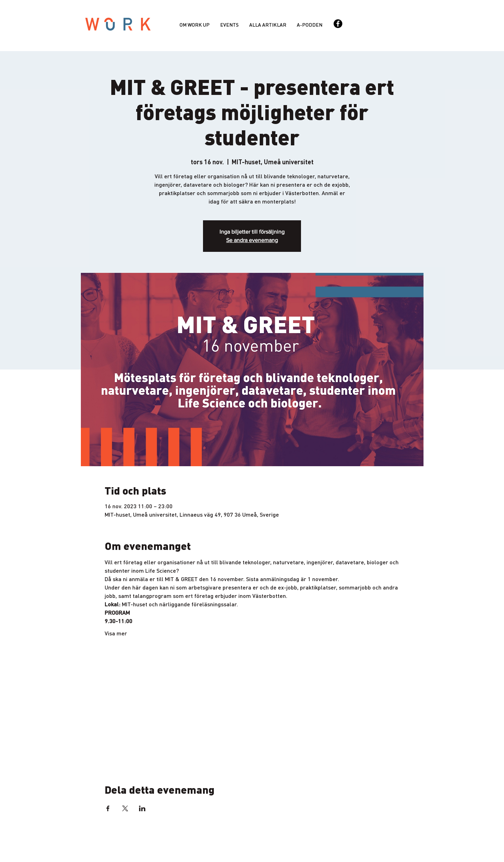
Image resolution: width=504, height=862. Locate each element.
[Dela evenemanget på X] (125, 808)
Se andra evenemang (252, 240)
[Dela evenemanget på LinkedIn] (142, 808)
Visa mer (116, 633)
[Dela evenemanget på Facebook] (108, 808)
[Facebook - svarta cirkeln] (338, 24)
